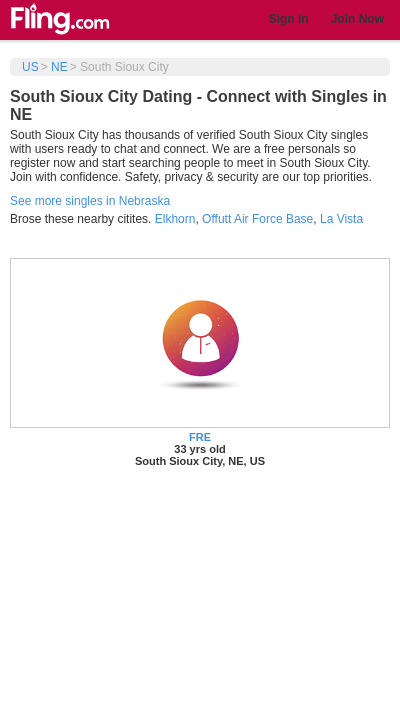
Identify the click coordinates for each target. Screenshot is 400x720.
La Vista (341, 219)
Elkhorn (175, 219)
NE (59, 67)
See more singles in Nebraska (90, 201)
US (30, 67)
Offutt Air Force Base (257, 219)
